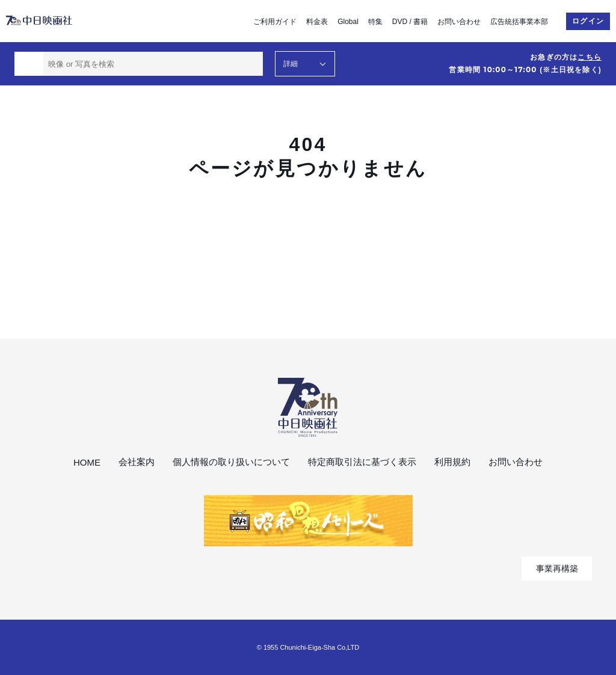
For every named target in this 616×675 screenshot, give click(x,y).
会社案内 (137, 462)
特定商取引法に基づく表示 (362, 462)
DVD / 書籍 (410, 22)
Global (348, 22)
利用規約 (452, 462)
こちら (590, 57)
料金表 (317, 22)
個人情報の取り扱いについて (231, 462)
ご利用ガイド (275, 22)
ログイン (588, 21)
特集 (375, 22)
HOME (87, 462)
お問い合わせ (459, 22)
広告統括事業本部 (519, 22)
